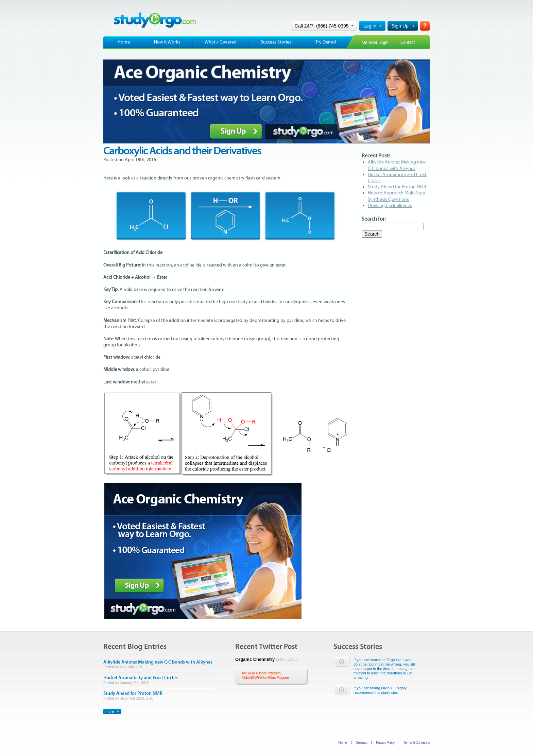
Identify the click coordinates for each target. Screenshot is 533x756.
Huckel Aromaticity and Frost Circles (141, 678)
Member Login (375, 43)
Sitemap (362, 742)
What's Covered (221, 42)
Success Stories (276, 42)
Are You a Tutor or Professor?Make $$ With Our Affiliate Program (265, 675)
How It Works (167, 42)
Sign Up (400, 26)
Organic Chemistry (266, 659)
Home (124, 42)
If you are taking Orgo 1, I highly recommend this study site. (380, 690)
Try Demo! (326, 42)
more (110, 711)
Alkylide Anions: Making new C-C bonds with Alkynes (158, 662)
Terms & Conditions (417, 742)
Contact (408, 43)
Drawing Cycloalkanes (390, 206)
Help (425, 26)
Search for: (374, 219)
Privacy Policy (385, 742)
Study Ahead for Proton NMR (397, 187)
